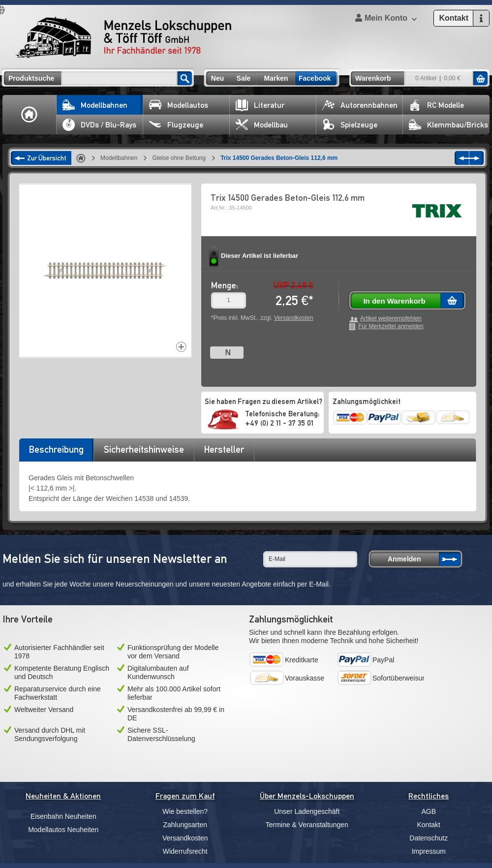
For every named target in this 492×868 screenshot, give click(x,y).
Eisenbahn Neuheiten (63, 816)
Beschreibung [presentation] (56, 449)
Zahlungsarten (185, 825)
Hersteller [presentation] (224, 449)
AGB (429, 811)
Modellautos (179, 105)
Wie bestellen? (185, 811)
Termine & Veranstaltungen (307, 825)
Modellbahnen (95, 105)
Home (30, 115)
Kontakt (429, 825)
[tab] (56, 453)
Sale (244, 78)
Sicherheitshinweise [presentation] (144, 449)
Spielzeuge (350, 125)
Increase (181, 347)
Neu (217, 78)
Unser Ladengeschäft (307, 811)
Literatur (260, 105)
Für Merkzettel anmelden (391, 326)
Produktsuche (31, 78)
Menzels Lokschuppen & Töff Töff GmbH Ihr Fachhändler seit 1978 (123, 37)
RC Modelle (436, 105)
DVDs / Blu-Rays (99, 125)
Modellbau (262, 125)
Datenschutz (429, 838)
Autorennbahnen (360, 105)
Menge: (225, 285)
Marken (276, 78)
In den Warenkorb (394, 301)
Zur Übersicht (47, 158)
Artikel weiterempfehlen (391, 319)
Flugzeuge (176, 125)
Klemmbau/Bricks (448, 125)
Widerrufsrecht (185, 851)
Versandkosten (293, 318)
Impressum (429, 851)
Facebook (315, 78)
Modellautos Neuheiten (63, 830)
